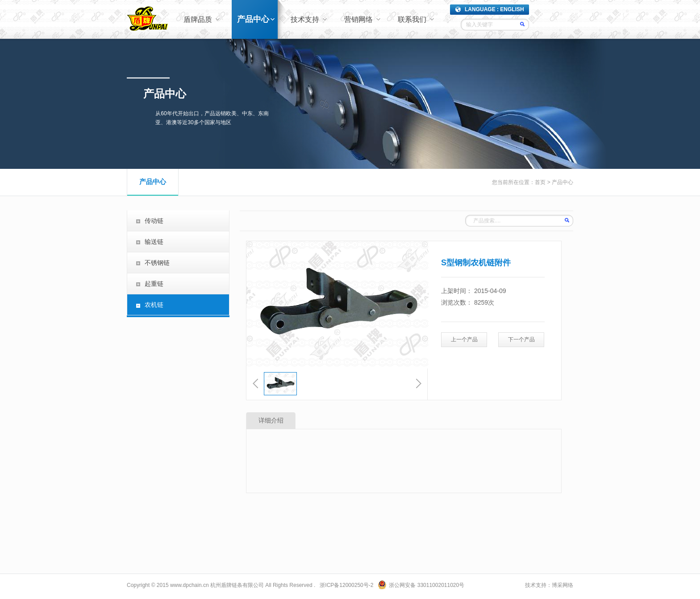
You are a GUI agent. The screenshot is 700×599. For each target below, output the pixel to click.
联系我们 (412, 19)
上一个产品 (464, 339)
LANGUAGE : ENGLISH (494, 9)
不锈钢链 (157, 263)
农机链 (154, 305)
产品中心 (253, 19)
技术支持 (305, 19)
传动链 (154, 221)
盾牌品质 (198, 19)
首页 (540, 182)
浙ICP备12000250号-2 (346, 585)
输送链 (154, 242)
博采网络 (562, 585)
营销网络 (358, 19)
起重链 (154, 284)
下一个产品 (521, 339)
